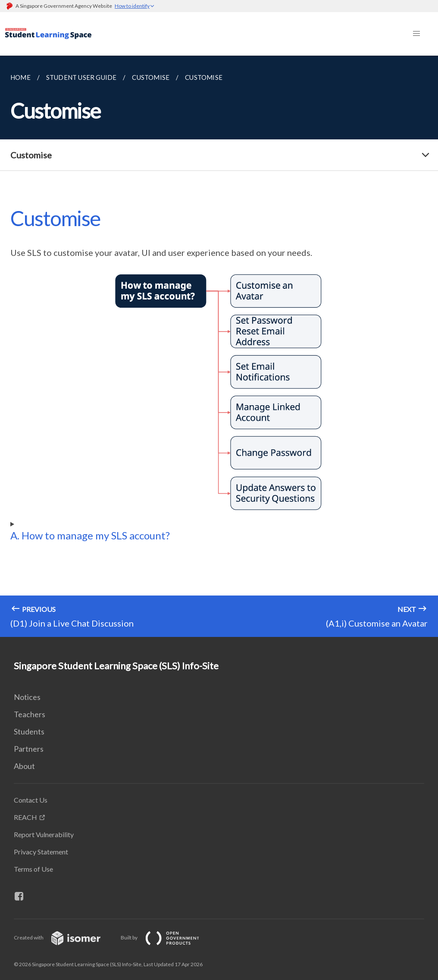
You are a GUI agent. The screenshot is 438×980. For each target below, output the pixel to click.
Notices (27, 697)
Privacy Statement (41, 852)
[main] (219, 346)
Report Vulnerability (44, 834)
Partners (29, 749)
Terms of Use (33, 869)
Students (29, 731)
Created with (64, 937)
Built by (167, 937)
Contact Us (31, 800)
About (24, 766)
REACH (25, 817)
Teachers (30, 714)
